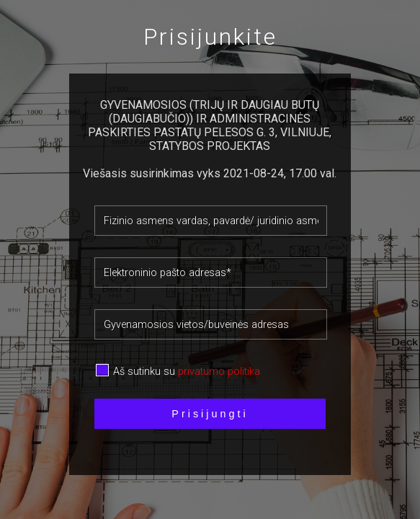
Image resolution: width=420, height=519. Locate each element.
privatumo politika (219, 372)
